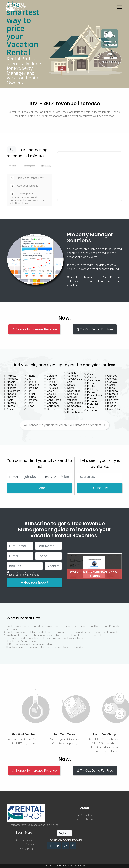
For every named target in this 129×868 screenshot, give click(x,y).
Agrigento (13, 379)
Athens (31, 376)
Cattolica (72, 376)
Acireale (11, 376)
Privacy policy (24, 848)
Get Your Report (34, 582)
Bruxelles (52, 388)
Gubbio (112, 397)
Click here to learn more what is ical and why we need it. (24, 573)
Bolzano (52, 376)
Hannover (113, 400)
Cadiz (50, 391)
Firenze (91, 398)
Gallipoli (112, 376)
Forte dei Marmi (92, 406)
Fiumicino (93, 401)
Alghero (11, 385)
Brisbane (52, 385)
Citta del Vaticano (72, 398)
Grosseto (113, 394)
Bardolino (33, 388)
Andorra (11, 397)
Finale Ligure (95, 395)
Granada (113, 391)
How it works (24, 840)
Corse (91, 374)
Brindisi (51, 382)
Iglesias (112, 406)
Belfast (31, 394)
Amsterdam (13, 391)
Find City (100, 488)
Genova (112, 382)
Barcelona (33, 385)
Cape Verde (54, 400)
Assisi (10, 409)
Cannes (51, 397)
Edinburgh (93, 389)
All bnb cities (85, 819)
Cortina (92, 377)
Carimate (52, 403)
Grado (111, 388)
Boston (51, 379)
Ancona (11, 394)
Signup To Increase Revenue (34, 329)
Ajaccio (11, 382)
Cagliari (51, 394)
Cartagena (53, 406)
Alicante (11, 388)
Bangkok (32, 382)
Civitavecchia (75, 403)
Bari (29, 391)
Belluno (31, 397)
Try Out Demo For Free (95, 329)
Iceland (112, 403)
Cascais (51, 409)
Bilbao (31, 406)
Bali (29, 379)
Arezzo (11, 406)
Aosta (10, 400)
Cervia (71, 388)
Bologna (32, 409)
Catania (72, 373)
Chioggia (72, 394)
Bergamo (32, 400)
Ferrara (91, 392)
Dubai (91, 383)
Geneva (112, 379)
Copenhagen (75, 412)
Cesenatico (74, 391)
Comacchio (74, 406)
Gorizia (111, 385)
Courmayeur (95, 380)
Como (71, 409)
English (64, 833)
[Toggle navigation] (120, 7)
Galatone (93, 411)
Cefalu (71, 385)
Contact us (85, 815)
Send (39, 488)
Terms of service (24, 844)
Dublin (91, 386)
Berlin (30, 403)
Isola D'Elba (114, 409)
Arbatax (11, 403)
